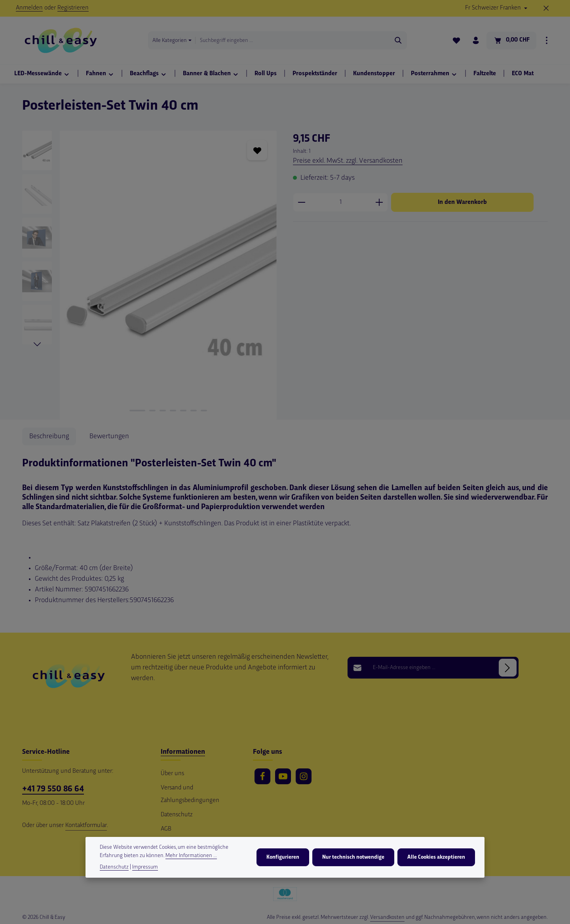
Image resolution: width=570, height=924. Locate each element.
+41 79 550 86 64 (53, 789)
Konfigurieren (283, 858)
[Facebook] (262, 776)
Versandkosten (387, 917)
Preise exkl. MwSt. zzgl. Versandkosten (348, 161)
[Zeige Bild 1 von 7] (137, 411)
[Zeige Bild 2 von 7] (152, 411)
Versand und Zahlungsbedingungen (190, 794)
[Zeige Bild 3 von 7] (163, 411)
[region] (150, 275)
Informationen (183, 752)
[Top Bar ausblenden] (546, 8)
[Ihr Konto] (476, 41)
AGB (166, 829)
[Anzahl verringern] (301, 202)
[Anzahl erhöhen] (379, 202)
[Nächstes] (37, 344)
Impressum (145, 868)
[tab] (49, 436)
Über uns (172, 774)
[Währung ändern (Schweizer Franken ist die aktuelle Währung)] (496, 8)
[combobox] (293, 40)
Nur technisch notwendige (353, 858)
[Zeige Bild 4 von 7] (173, 411)
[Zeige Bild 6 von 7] (194, 411)
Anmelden (29, 8)
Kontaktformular (86, 826)
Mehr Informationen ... (191, 856)
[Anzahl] (340, 202)
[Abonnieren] (508, 668)
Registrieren (73, 8)
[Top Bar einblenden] (547, 41)
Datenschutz (177, 815)
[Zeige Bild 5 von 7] (183, 411)
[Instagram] (304, 776)
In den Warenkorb (462, 202)
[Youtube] (283, 776)
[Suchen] (398, 40)
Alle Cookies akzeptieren (436, 858)
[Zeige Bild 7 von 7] (204, 411)
